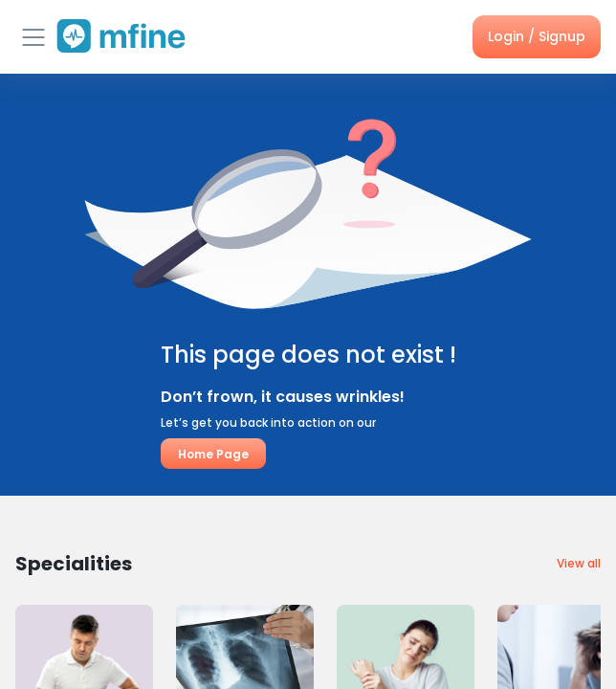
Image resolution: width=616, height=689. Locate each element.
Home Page (213, 454)
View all (579, 563)
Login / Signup (537, 36)
